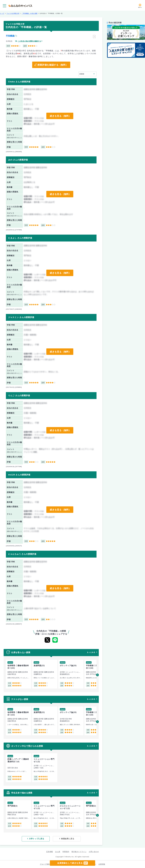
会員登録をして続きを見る (72, 863)
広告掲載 (50, 852)
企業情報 (102, 864)
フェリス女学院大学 (13, 13)
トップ (2, 13)
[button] (97, 675)
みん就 (58, 852)
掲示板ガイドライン (79, 852)
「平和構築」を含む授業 (30, 13)
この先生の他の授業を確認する (29, 41)
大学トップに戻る (37, 839)
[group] (19, 674)
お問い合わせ (94, 852)
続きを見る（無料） (60, 116)
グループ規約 (45, 864)
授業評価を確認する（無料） (53, 65)
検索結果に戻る (68, 839)
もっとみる (91, 652)
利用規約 (66, 852)
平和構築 (10, 36)
